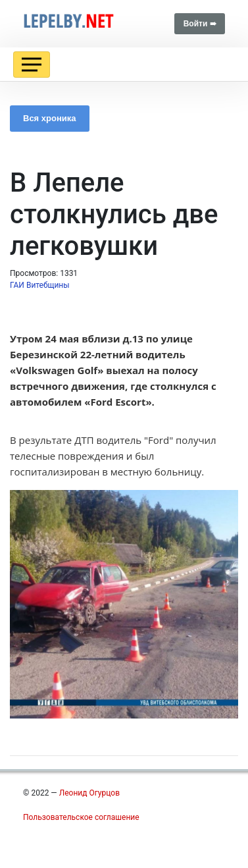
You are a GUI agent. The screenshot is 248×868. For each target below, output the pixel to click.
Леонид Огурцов (89, 793)
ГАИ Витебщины (40, 285)
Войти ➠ (200, 24)
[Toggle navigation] (32, 65)
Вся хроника (50, 118)
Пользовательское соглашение (81, 817)
